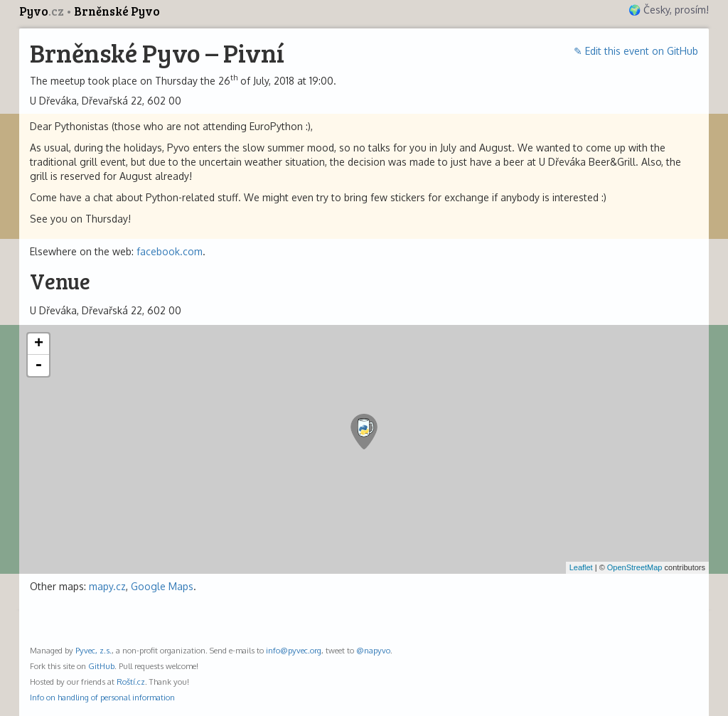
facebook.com (170, 251)
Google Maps (162, 586)
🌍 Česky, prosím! (669, 10)
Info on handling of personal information (102, 697)
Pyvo (43, 11)
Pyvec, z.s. (93, 650)
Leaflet (581, 567)
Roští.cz (131, 682)
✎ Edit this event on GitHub (636, 51)
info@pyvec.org (294, 650)
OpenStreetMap (635, 567)
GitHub (101, 666)
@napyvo (373, 650)
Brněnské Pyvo (117, 11)
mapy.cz (107, 586)
